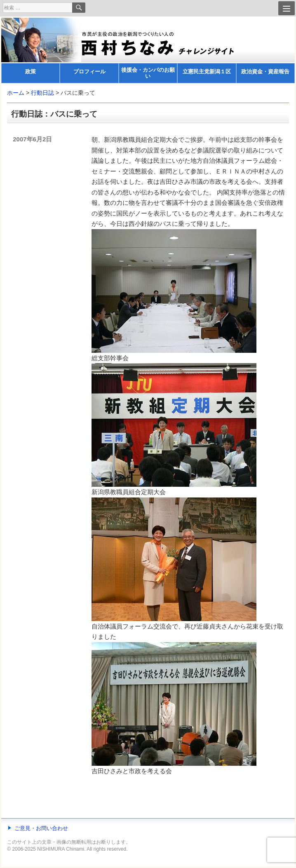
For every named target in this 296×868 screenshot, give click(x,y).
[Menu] (287, 8)
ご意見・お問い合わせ (41, 828)
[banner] (148, 50)
